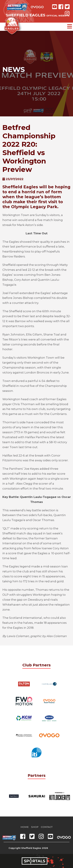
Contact (47, 827)
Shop (35, 827)
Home (25, 827)
